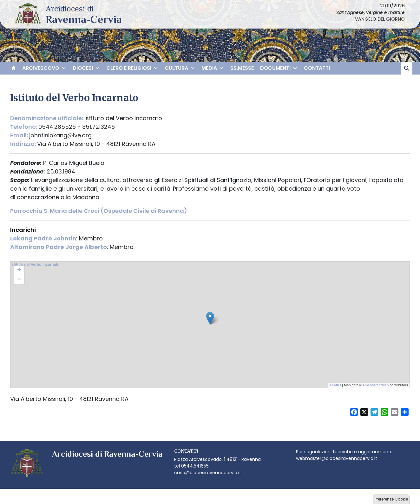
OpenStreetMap (376, 385)
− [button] (19, 280)
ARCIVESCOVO (44, 68)
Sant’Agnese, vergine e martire (371, 12)
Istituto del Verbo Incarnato (35, 265)
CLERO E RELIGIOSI (132, 68)
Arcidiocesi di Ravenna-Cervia (84, 19)
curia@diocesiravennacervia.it (208, 473)
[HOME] (13, 68)
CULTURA (180, 68)
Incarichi (23, 230)
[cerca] (407, 68)
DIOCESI (86, 68)
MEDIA (213, 68)
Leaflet (335, 385)
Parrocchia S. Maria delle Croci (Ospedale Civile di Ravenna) (99, 211)
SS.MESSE (242, 68)
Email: (20, 135)
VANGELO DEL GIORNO (380, 19)
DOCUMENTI (279, 68)
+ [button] (19, 270)
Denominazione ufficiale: (47, 118)
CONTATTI (317, 68)
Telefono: (24, 127)
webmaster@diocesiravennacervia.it (337, 458)
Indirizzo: (24, 144)
